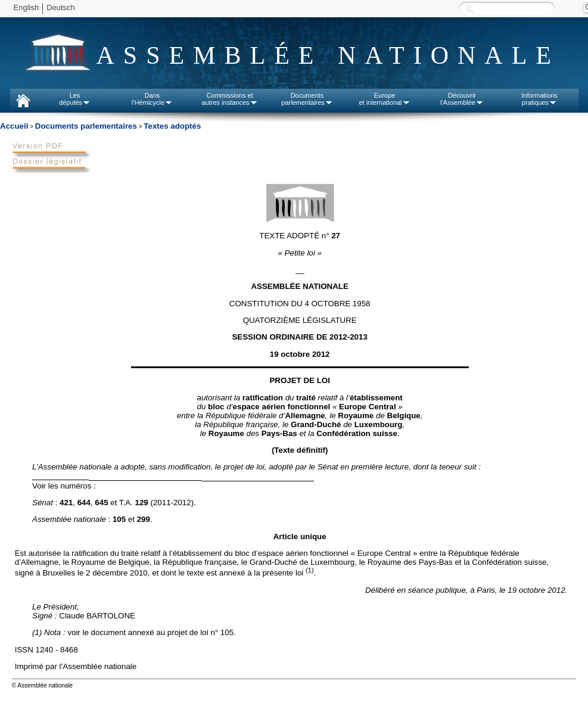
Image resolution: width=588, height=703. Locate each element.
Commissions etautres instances (229, 99)
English (27, 7)
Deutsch (61, 7)
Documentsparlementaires (307, 99)
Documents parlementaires (86, 126)
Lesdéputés (75, 99)
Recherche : (470, 9)
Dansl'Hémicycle (152, 99)
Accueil (14, 126)
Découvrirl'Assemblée (462, 99)
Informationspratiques (539, 99)
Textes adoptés (172, 126)
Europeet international (384, 99)
